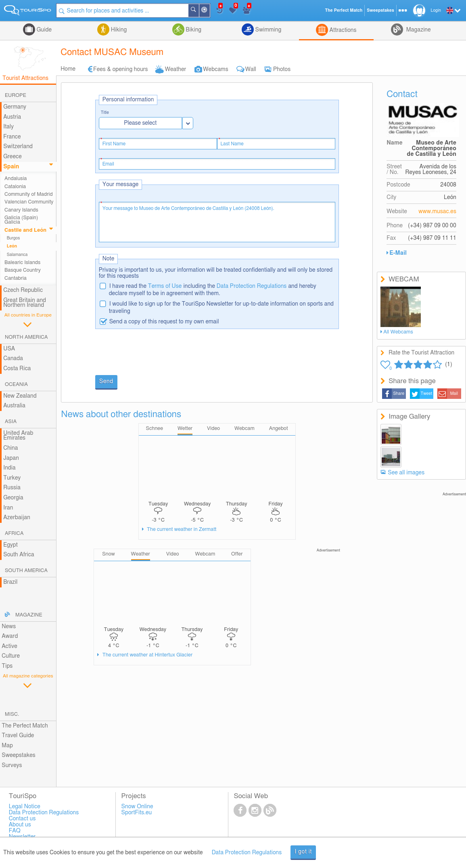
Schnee (155, 429)
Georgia (13, 498)
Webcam (244, 429)
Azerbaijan (17, 518)
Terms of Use (165, 286)
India (9, 468)
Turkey (12, 478)
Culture (11, 656)
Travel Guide (18, 736)
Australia (14, 406)
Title (105, 113)
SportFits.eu (137, 813)
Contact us (22, 819)
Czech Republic (23, 290)
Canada (13, 359)
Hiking (118, 30)
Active (9, 646)
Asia (11, 422)
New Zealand (20, 396)
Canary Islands (21, 210)
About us (20, 825)
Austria (12, 117)
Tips (7, 666)
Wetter (185, 429)
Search (199, 10)
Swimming (267, 30)
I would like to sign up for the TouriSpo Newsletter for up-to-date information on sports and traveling (221, 308)
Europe (16, 95)
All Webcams (398, 332)
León (12, 246)
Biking (193, 30)
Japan (11, 458)
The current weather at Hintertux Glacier (147, 655)
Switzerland (18, 147)
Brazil (10, 582)
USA (9, 349)
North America (26, 337)
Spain (11, 167)
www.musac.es (437, 212)
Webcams (215, 69)
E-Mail (398, 253)
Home (68, 69)
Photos (282, 69)
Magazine (418, 30)
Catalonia (15, 187)
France (12, 137)
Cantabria (16, 278)
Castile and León (25, 230)
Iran (8, 508)
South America (26, 571)
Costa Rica (17, 369)
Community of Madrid (28, 194)
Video (213, 429)
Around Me (209, 11)
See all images (406, 473)
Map (7, 746)
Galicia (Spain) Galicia (21, 220)
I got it (303, 852)
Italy (8, 127)
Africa (14, 534)
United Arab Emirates (18, 436)
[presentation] (157, 353)
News (9, 627)
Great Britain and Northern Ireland (25, 303)
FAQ (15, 831)
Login (436, 10)
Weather (176, 69)
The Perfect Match (25, 726)
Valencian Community (29, 202)
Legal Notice (25, 807)
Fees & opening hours (121, 69)
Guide (43, 30)
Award (10, 636)
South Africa (19, 555)
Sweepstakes (19, 755)
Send (106, 382)
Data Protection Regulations (252, 286)
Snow (109, 554)
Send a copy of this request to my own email (164, 322)
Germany (15, 107)
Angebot (279, 429)
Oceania (16, 385)
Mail (454, 394)
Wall (251, 69)
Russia (12, 488)
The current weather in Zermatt (181, 529)
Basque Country (23, 270)
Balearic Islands (22, 263)
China (10, 448)
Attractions (342, 30)
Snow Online (137, 807)
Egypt (10, 545)
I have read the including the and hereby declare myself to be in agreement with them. (213, 290)
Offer (237, 554)
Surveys (12, 765)
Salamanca (17, 255)
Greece (13, 157)
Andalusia (16, 179)
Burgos (14, 238)
